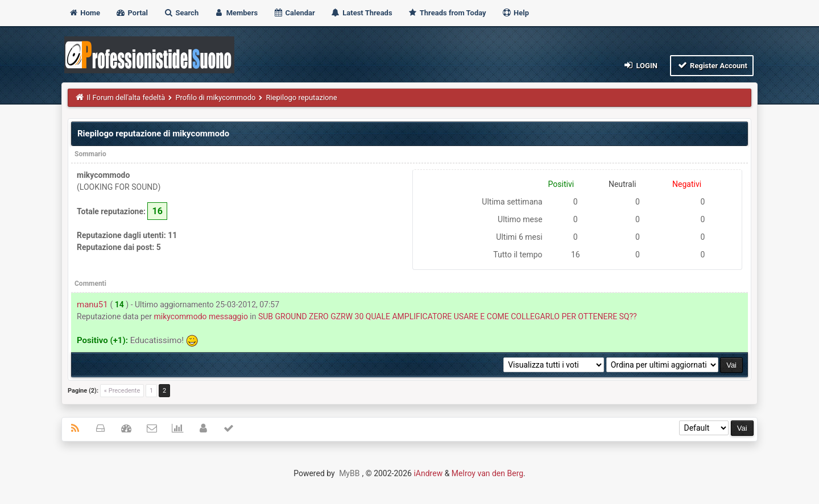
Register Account (712, 65)
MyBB (349, 473)
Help (515, 13)
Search (181, 13)
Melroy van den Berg (487, 473)
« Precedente (122, 391)
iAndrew (428, 473)
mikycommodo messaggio (200, 316)
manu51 (92, 305)
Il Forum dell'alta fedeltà (126, 97)
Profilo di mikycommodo (215, 97)
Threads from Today (447, 13)
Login (640, 65)
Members (236, 13)
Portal (132, 13)
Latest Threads (361, 13)
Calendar (294, 13)
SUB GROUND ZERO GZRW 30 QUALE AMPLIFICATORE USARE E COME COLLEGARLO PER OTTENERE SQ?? (448, 316)
